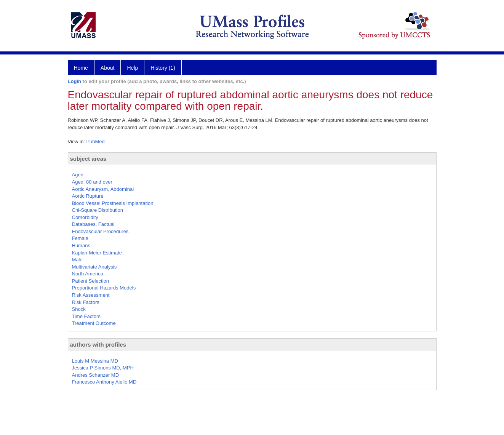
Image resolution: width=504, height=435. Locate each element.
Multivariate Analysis (94, 267)
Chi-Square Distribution (98, 210)
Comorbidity (85, 217)
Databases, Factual (93, 224)
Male (77, 260)
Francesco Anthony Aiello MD (104, 382)
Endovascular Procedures (100, 231)
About (108, 68)
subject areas (88, 159)
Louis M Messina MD (95, 361)
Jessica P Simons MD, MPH (103, 368)
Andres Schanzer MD (96, 375)
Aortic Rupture (88, 196)
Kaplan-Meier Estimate (97, 253)
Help (132, 68)
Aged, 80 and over (92, 182)
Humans (81, 245)
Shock (79, 309)
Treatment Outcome (94, 323)
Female (80, 238)
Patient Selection (91, 281)
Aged (78, 175)
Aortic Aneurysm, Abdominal (103, 189)
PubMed (95, 142)
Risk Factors (86, 302)
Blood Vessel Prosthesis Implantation (113, 203)
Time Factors (86, 316)
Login (74, 81)
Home (81, 68)
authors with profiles (98, 345)
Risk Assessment (91, 295)
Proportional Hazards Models (104, 288)
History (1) (163, 68)
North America (88, 274)
